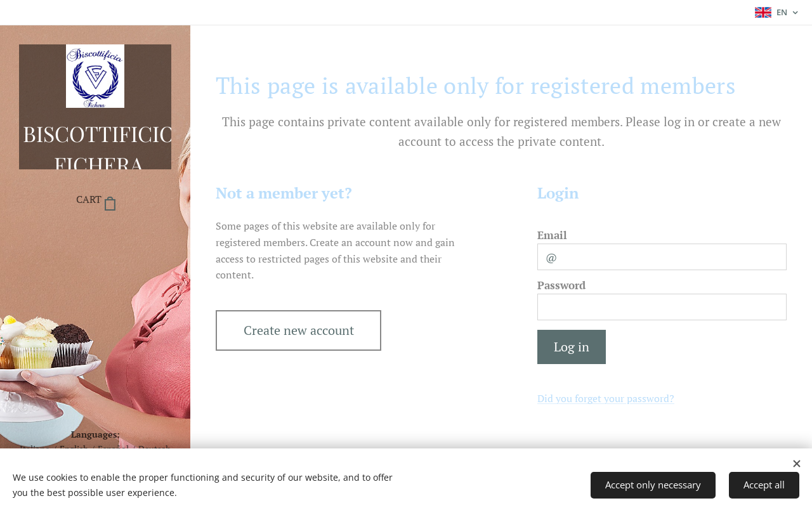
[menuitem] (95, 238)
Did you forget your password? (606, 398)
